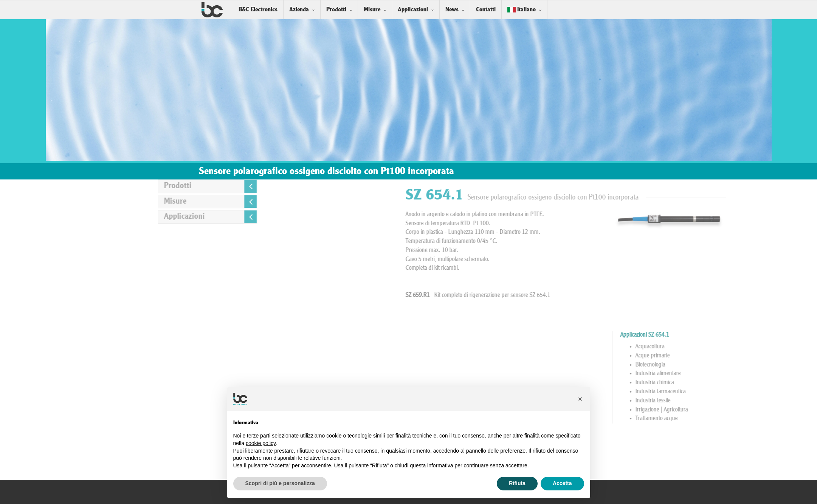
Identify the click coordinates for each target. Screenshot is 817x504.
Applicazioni (413, 10)
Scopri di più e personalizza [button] (280, 483)
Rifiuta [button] (517, 483)
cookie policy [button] (261, 443)
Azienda (299, 10)
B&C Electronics (258, 10)
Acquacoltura (738, 347)
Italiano (522, 10)
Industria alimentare (746, 374)
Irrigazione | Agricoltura (750, 410)
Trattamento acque (744, 419)
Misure (372, 10)
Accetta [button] (562, 483)
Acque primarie (740, 356)
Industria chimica (743, 383)
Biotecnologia (738, 365)
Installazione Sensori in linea (623, 453)
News (452, 10)
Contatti (486, 10)
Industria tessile (741, 401)
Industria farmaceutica (748, 392)
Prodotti (336, 10)
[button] (580, 399)
